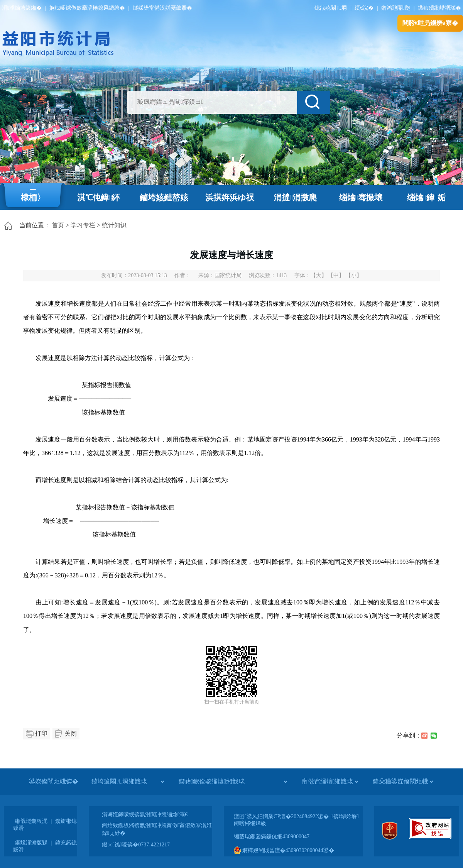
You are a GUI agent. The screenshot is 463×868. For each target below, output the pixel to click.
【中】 (336, 275)
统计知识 (114, 225)
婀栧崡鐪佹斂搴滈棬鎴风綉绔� (87, 8)
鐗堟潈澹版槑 (31, 843)
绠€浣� (364, 8)
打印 (41, 733)
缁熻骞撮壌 (361, 198)
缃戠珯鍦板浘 (31, 821)
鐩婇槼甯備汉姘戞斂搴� (162, 8)
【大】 (319, 275)
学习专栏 (83, 225)
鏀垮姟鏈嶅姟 (164, 198)
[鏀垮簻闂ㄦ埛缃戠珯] (128, 782)
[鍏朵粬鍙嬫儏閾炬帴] (403, 782)
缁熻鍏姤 (426, 198)
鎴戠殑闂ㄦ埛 (331, 8)
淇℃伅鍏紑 (99, 198)
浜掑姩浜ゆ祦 (230, 198)
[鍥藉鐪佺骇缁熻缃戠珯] (233, 782)
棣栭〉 (33, 198)
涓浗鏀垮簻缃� (22, 8)
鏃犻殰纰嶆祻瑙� (439, 8)
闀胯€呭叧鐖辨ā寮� (430, 23)
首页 (58, 225)
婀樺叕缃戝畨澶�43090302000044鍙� (284, 850)
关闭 (71, 733)
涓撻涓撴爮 (295, 198)
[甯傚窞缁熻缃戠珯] (330, 782)
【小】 (354, 275)
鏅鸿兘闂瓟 (396, 8)
